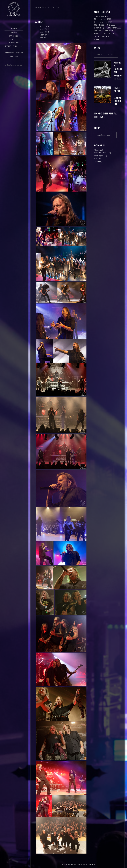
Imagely (93, 864)
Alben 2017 (44, 35)
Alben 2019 (44, 29)
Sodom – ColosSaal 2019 (104, 34)
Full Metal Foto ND (14, 11)
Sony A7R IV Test (101, 16)
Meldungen (99, 156)
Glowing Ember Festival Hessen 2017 (105, 115)
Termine (97, 161)
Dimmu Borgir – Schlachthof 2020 (108, 28)
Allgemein (98, 150)
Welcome (19, 56)
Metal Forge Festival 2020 (105, 25)
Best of (43, 38)
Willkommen (9, 56)
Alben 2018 (44, 32)
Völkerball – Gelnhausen (104, 31)
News (97, 159)
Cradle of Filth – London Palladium (118, 96)
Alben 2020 (44, 26)
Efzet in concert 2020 (103, 19)
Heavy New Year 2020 (103, 22)
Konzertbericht (100, 153)
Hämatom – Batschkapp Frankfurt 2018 (118, 71)
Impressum (14, 59)
